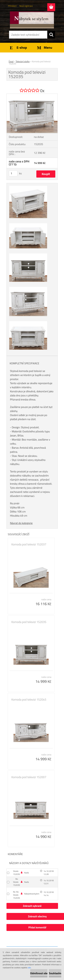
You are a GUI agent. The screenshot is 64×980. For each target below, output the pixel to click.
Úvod (11, 61)
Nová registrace (26, 6)
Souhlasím (55, 973)
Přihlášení (12, 6)
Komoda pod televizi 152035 (29, 622)
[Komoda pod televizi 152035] (32, 95)
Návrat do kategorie (21, 523)
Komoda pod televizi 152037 (29, 544)
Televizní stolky (23, 61)
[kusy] (13, 173)
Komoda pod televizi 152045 (29, 700)
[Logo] (32, 20)
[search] (51, 35)
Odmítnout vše (39, 973)
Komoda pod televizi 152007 (29, 777)
